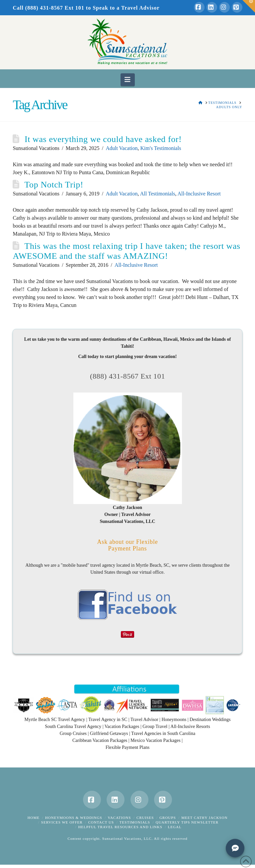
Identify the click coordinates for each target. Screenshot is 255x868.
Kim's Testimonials (161, 148)
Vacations (119, 818)
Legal (175, 827)
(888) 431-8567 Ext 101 (127, 376)
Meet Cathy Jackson (204, 818)
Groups (168, 818)
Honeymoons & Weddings (74, 818)
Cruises (145, 818)
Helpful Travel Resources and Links (120, 827)
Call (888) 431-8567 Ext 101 (48, 8)
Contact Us (101, 822)
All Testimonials (158, 194)
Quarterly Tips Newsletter (187, 822)
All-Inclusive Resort (199, 194)
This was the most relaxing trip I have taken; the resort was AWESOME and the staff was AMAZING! (126, 251)
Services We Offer (62, 822)
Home (34, 818)
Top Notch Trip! (54, 185)
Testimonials (135, 822)
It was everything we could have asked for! (103, 139)
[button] (128, 80)
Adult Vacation (122, 148)
